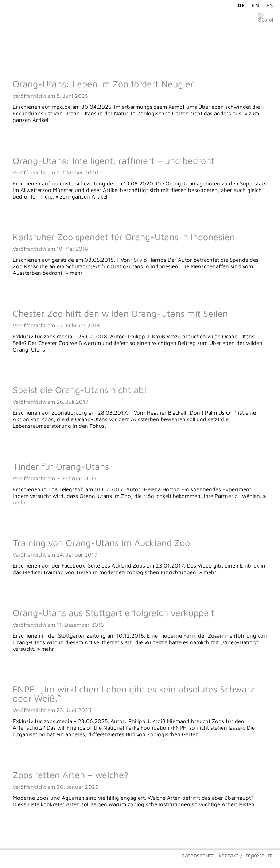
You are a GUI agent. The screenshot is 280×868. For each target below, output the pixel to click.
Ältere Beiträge (26, 835)
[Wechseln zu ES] (268, 5)
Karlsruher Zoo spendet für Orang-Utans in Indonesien (124, 237)
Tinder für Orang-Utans (61, 466)
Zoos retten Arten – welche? (71, 775)
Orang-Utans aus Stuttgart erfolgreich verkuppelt (114, 613)
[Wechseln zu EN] (254, 5)
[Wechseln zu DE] (239, 5)
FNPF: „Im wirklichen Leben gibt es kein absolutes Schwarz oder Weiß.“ (133, 694)
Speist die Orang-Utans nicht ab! (80, 390)
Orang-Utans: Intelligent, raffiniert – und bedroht (114, 160)
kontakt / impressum (246, 855)
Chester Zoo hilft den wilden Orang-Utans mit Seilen (120, 313)
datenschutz (198, 855)
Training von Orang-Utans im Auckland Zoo (101, 543)
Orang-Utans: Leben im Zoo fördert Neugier (103, 84)
